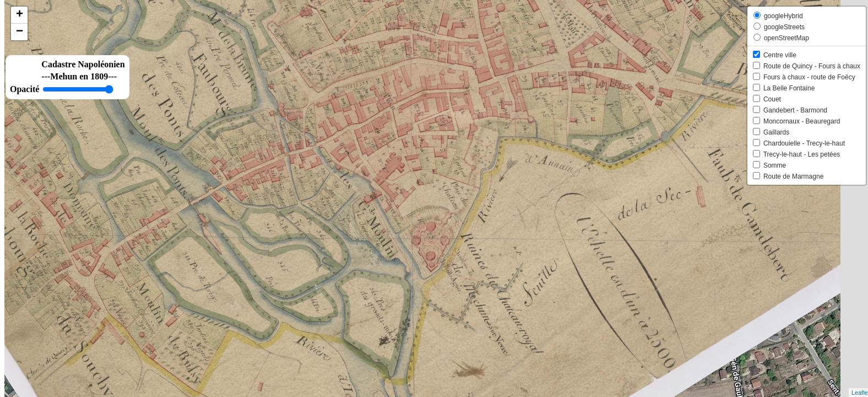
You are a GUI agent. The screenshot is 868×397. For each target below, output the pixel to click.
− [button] (20, 32)
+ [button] (20, 15)
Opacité (25, 89)
